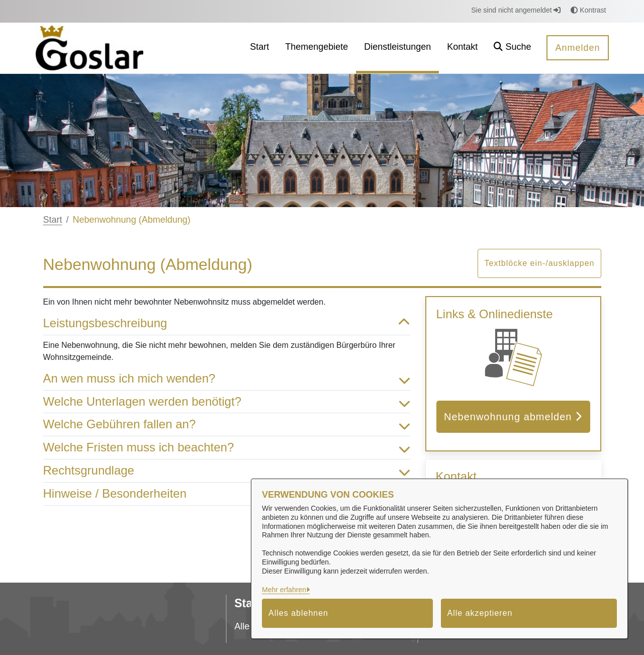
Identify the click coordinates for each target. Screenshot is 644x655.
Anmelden (577, 48)
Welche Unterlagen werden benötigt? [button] (227, 402)
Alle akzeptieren (480, 613)
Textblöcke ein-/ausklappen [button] (539, 263)
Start (53, 220)
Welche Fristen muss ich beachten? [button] (227, 448)
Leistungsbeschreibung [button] (227, 323)
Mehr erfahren (284, 590)
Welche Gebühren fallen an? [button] (227, 425)
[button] (512, 48)
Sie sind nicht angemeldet (516, 10)
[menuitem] (259, 48)
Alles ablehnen (298, 613)
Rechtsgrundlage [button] (227, 471)
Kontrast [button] (588, 10)
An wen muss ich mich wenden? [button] (227, 379)
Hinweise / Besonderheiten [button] (227, 494)
